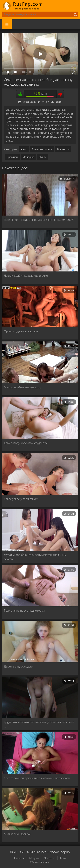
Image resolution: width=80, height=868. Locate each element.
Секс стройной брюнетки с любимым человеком (37, 778)
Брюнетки (63, 149)
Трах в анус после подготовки (24, 610)
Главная (19, 858)
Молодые (28, 157)
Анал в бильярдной (17, 834)
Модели (34, 858)
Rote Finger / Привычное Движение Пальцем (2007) (39, 220)
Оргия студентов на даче (21, 331)
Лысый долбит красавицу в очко (26, 276)
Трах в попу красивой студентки (26, 443)
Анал (24, 149)
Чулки (43, 157)
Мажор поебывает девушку (23, 387)
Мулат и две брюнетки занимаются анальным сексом (35, 557)
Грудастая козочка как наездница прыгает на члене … (39, 724)
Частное (49, 858)
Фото (63, 858)
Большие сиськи (42, 149)
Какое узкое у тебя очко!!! (21, 499)
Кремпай (12, 157)
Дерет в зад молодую (18, 666)
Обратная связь (40, 862)
